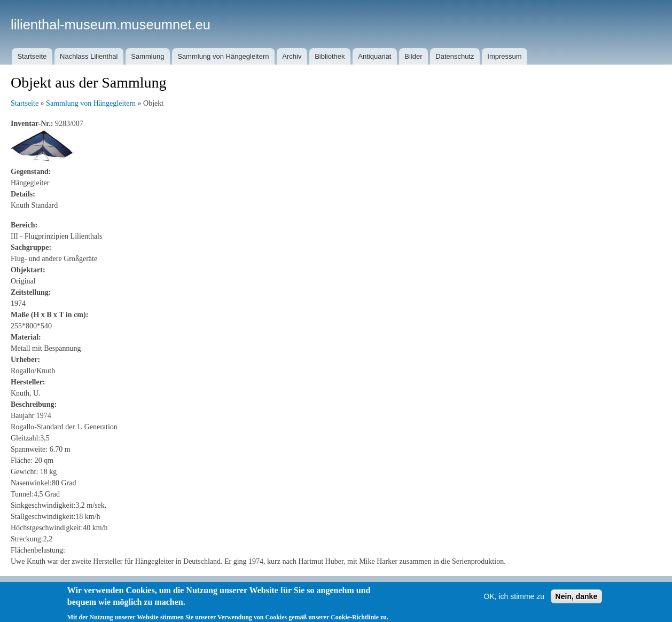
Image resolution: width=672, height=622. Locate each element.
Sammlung (147, 56)
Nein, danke (577, 603)
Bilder (413, 56)
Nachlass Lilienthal (89, 56)
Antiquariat (374, 56)
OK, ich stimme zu (514, 603)
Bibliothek (330, 56)
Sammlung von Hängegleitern (223, 56)
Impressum (504, 56)
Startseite (32, 56)
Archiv (292, 56)
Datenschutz (455, 56)
